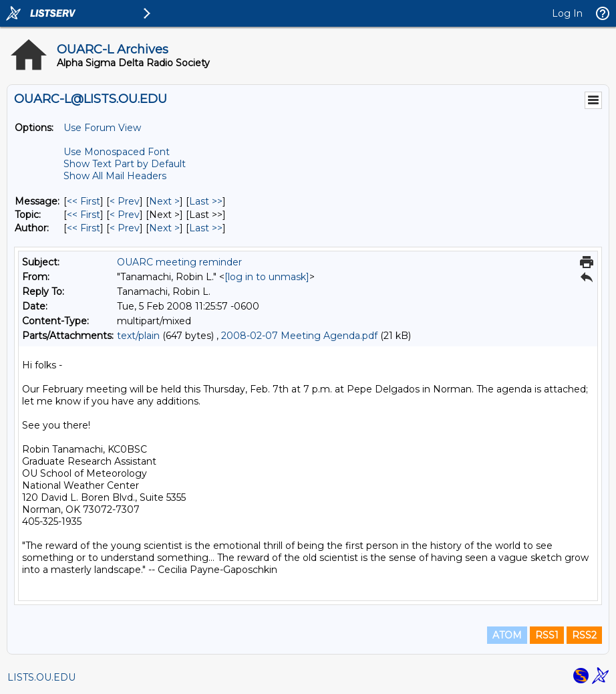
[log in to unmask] (267, 277)
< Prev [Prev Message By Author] (125, 228)
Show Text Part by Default (125, 164)
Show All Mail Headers (115, 176)
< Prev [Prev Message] (125, 201)
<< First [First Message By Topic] (84, 215)
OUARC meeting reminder (179, 262)
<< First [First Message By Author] (84, 228)
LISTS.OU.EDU (41, 677)
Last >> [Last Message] (206, 201)
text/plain (138, 336)
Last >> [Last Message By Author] (206, 228)
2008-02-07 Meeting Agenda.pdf (299, 336)
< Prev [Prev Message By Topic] (125, 215)
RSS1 (547, 635)
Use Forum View (102, 128)
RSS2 (584, 635)
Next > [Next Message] (164, 201)
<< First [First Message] (84, 201)
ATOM (507, 635)
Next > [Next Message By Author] (164, 228)
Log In (567, 13)
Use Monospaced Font (117, 152)
